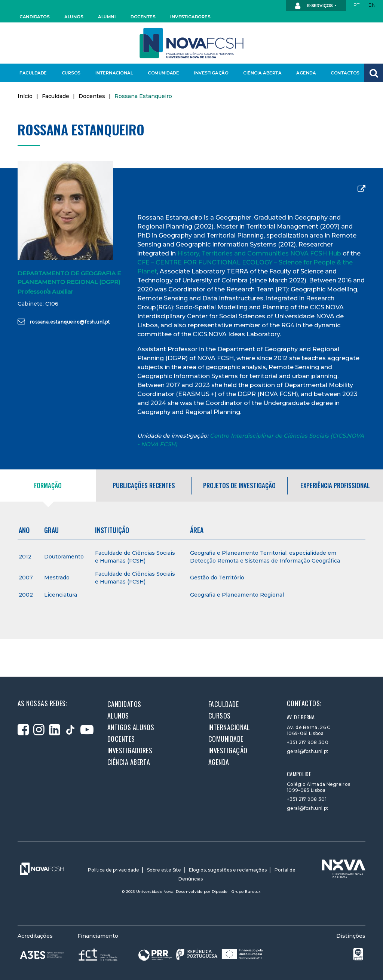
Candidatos (34, 17)
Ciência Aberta (262, 73)
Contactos (345, 73)
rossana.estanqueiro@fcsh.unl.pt (64, 321)
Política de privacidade (114, 870)
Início (25, 96)
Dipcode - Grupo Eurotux (236, 892)
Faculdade (33, 73)
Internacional (114, 73)
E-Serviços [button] (314, 6)
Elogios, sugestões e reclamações (228, 870)
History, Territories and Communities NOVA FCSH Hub (259, 253)
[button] (374, 73)
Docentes (143, 17)
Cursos (71, 73)
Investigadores (190, 17)
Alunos (74, 17)
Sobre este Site (164, 870)
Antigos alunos (131, 727)
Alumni (107, 17)
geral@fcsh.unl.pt (308, 751)
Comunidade (163, 73)
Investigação (211, 73)
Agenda (306, 73)
